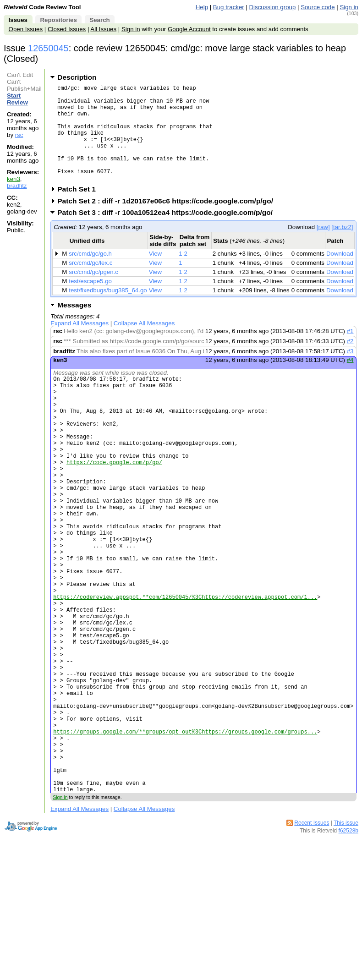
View (156, 274)
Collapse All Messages (144, 344)
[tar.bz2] (342, 248)
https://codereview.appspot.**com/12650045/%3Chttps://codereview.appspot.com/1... (185, 665)
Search (99, 20)
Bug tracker (229, 7)
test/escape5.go (90, 302)
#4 (350, 381)
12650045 (48, 48)
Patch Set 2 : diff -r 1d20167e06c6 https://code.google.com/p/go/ (168, 222)
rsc (19, 135)
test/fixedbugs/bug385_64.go (108, 311)
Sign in (349, 7)
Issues (18, 20)
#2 (350, 362)
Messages (74, 326)
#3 (350, 372)
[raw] (323, 248)
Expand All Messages (80, 344)
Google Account (189, 29)
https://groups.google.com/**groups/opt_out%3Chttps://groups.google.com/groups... (185, 829)
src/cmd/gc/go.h (90, 274)
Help (202, 7)
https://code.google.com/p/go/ (114, 502)
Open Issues (26, 29)
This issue (346, 933)
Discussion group (273, 7)
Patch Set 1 (80, 210)
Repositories (58, 20)
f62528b (348, 941)
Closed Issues (67, 29)
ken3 (14, 179)
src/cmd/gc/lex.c (90, 283)
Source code (318, 7)
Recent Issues (312, 933)
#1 (350, 352)
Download (340, 274)
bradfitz (17, 186)
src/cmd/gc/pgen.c (93, 293)
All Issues (103, 29)
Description (77, 77)
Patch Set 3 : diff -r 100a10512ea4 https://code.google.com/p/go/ (168, 233)
